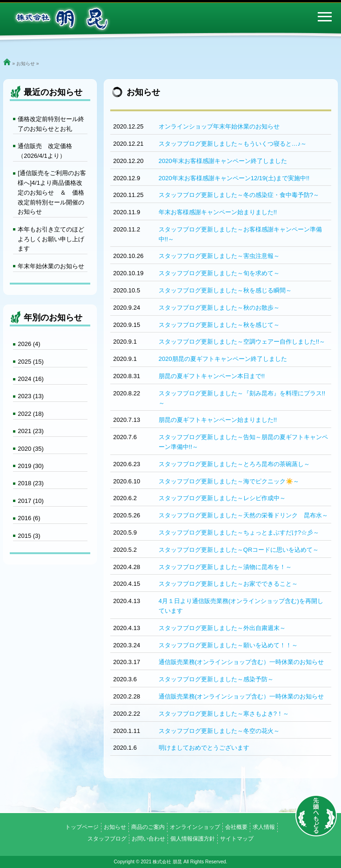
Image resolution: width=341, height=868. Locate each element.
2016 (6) (29, 518)
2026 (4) (29, 344)
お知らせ (26, 64)
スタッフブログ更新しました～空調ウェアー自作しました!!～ (242, 342)
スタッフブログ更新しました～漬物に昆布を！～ (225, 567)
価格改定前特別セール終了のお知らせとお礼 (51, 124)
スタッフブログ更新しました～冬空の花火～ (219, 731)
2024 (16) (31, 379)
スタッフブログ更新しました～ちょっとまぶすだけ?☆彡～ (239, 532)
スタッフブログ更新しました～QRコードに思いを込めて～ (239, 550)
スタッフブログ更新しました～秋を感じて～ (219, 325)
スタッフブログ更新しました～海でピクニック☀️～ (229, 481)
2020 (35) (31, 449)
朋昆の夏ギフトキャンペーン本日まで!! (212, 376)
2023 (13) (31, 396)
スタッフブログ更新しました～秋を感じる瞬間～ (225, 290)
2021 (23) (31, 431)
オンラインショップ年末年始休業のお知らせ (219, 126)
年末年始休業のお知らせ (51, 266)
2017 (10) (31, 501)
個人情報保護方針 (193, 839)
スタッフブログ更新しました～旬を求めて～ (219, 273)
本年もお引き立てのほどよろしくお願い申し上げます (51, 239)
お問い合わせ (148, 839)
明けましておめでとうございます (204, 748)
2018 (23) (31, 483)
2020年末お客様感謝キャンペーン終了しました (223, 161)
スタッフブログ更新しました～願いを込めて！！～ (228, 645)
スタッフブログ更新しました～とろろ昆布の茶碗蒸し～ (234, 464)
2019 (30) (31, 466)
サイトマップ (237, 839)
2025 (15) (31, 362)
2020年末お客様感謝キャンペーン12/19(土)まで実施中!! (234, 178)
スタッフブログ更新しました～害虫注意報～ (219, 256)
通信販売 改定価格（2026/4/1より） (45, 151)
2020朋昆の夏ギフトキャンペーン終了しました (223, 359)
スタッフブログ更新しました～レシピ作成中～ (222, 498)
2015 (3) (29, 536)
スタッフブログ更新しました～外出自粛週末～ (222, 628)
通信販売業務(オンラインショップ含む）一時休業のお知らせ (241, 662)
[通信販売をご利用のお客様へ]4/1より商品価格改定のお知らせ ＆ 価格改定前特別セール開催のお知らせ (52, 192)
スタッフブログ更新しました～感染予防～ (216, 679)
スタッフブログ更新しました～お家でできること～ (228, 584)
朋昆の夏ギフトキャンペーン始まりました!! (218, 420)
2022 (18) (31, 414)
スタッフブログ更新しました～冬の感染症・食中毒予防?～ (239, 195)
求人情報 (264, 827)
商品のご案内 (148, 827)
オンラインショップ (195, 827)
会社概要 (236, 827)
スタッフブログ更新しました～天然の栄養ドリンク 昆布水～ (243, 515)
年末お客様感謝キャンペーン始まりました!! (218, 212)
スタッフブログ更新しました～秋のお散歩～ (219, 308)
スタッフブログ (107, 839)
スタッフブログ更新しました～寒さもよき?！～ (224, 714)
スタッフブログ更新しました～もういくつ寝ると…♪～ (233, 144)
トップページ (82, 827)
